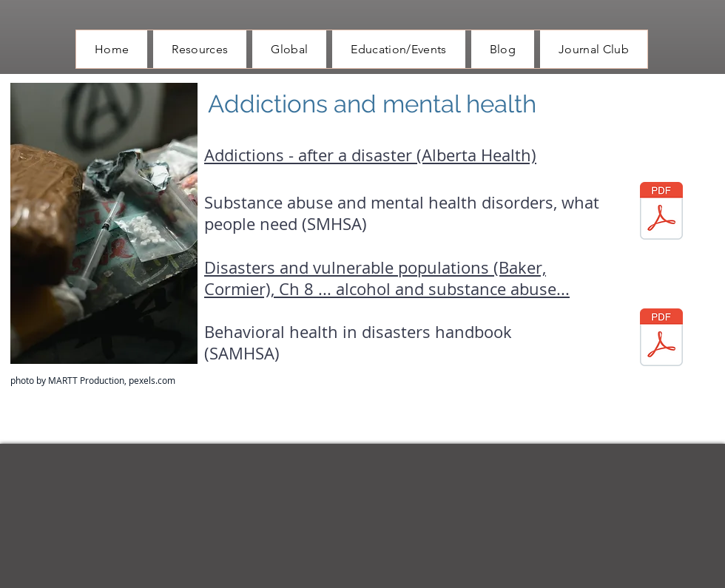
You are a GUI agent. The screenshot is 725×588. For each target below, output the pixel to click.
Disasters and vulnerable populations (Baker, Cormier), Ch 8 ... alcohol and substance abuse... (387, 278)
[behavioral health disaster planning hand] (661, 339)
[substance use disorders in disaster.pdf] (661, 213)
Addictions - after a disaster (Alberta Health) (370, 155)
